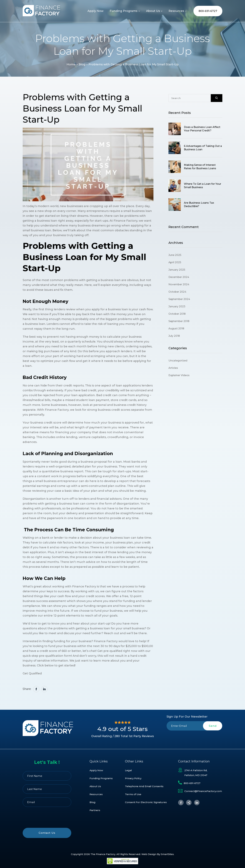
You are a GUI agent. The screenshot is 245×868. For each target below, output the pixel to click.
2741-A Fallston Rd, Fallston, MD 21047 (196, 773)
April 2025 (175, 262)
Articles (173, 368)
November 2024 (179, 284)
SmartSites (167, 854)
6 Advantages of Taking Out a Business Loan (203, 148)
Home (71, 64)
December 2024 (179, 277)
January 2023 (177, 306)
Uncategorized (178, 361)
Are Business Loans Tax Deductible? (199, 204)
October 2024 (177, 292)
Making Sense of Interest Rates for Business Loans (200, 167)
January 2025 (177, 270)
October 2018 (177, 314)
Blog (82, 64)
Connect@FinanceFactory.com (203, 791)
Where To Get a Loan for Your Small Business (202, 186)
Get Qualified (32, 673)
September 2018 (179, 321)
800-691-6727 (208, 11)
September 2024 (179, 299)
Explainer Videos (179, 375)
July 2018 (174, 336)
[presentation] (195, 738)
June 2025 (175, 255)
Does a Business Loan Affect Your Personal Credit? (202, 129)
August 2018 (176, 329)
